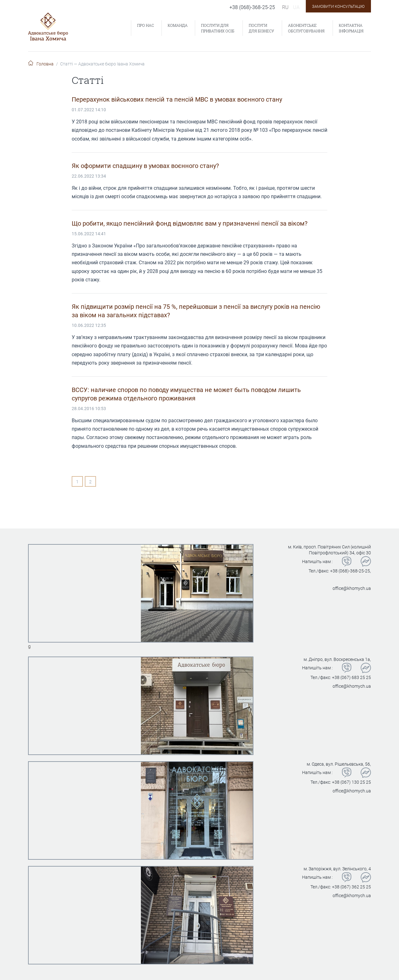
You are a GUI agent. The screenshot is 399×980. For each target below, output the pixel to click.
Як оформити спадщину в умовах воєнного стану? (145, 166)
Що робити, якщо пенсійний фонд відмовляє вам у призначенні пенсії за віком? (190, 223)
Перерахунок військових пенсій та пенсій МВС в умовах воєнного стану (177, 99)
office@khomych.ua (352, 588)
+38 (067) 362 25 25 (351, 887)
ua (296, 7)
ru (285, 7)
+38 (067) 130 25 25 (351, 782)
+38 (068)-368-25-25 (252, 7)
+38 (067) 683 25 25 (351, 677)
